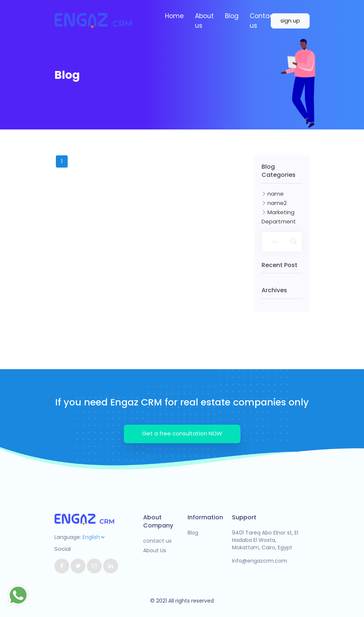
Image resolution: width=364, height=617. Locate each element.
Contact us (263, 21)
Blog (232, 16)
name (273, 194)
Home (174, 16)
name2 (274, 203)
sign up (290, 21)
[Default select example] (93, 537)
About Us (155, 550)
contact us (157, 541)
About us (204, 21)
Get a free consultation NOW (182, 433)
